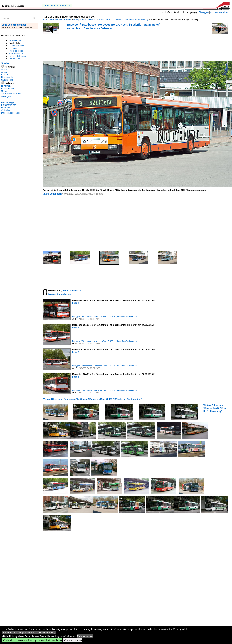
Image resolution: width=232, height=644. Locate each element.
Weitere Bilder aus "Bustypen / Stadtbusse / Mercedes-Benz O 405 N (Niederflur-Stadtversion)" (92, 399)
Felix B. (76, 303)
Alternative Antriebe (11, 94)
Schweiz (5, 91)
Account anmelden (219, 12)
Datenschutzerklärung (11, 113)
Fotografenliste (9, 105)
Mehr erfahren (85, 636)
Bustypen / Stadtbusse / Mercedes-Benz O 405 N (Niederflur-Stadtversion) (114, 25)
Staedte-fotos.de (16, 53)
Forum (46, 6)
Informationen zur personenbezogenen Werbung (29, 632)
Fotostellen (7, 108)
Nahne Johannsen (52, 194)
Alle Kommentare (72, 291)
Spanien (5, 63)
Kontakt (55, 6)
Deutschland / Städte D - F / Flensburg (91, 28)
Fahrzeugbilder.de (17, 46)
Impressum (66, 6)
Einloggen (204, 12)
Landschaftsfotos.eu (17, 56)
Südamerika (7, 80)
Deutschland (7, 89)
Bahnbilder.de (15, 40)
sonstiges (6, 96)
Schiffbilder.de (15, 48)
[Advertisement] (110, 45)
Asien (4, 72)
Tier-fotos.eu (14, 59)
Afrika (4, 70)
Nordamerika (8, 77)
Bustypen (78, 20)
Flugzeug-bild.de (16, 51)
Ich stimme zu (73, 640)
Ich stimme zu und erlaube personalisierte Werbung (32, 640)
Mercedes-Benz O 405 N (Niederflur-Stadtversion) (123, 20)
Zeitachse (6, 110)
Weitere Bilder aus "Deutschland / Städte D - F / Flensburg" (215, 408)
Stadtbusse (91, 20)
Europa (5, 75)
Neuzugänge (8, 102)
